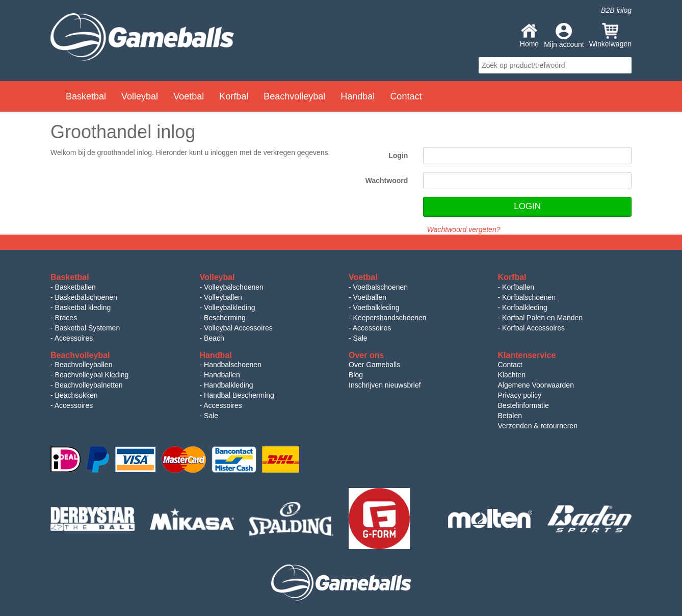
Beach (214, 338)
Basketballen (75, 287)
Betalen (510, 416)
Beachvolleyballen (84, 365)
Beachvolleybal (294, 96)
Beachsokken (76, 395)
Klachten (512, 375)
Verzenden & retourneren (538, 426)
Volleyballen (223, 297)
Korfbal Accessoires (533, 328)
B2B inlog (616, 10)
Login (398, 156)
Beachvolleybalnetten (89, 385)
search (622, 65)
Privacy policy (520, 395)
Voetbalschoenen (381, 287)
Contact (406, 96)
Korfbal (234, 96)
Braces (66, 318)
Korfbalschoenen (529, 297)
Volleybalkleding (229, 307)
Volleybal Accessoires (238, 328)
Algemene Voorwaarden (536, 385)
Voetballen (370, 297)
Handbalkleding (229, 385)
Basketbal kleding (83, 307)
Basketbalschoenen (86, 297)
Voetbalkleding (376, 307)
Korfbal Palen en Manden (542, 318)
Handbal (358, 96)
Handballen (222, 375)
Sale (360, 338)
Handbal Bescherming (239, 395)
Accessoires (74, 338)
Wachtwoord (387, 181)
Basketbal (86, 96)
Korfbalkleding (525, 307)
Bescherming (225, 318)
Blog (356, 375)
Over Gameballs (374, 365)
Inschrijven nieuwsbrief (385, 385)
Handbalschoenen (233, 365)
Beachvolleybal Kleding (92, 375)
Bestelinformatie (523, 405)
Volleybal (140, 96)
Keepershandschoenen (390, 318)
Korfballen (518, 287)
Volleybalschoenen (234, 287)
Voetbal (189, 96)
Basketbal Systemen (88, 328)
